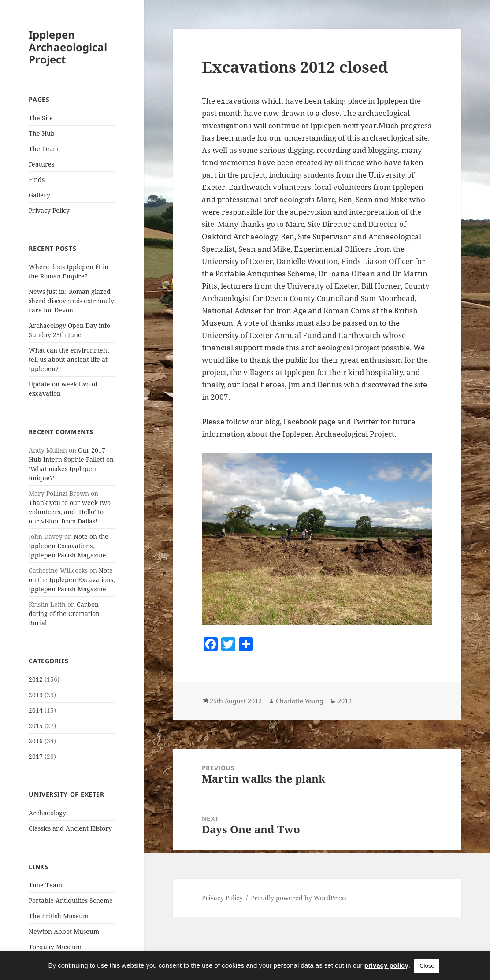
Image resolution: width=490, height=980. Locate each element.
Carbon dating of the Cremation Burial (64, 614)
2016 (36, 741)
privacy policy (386, 965)
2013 (36, 695)
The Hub (42, 133)
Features (41, 164)
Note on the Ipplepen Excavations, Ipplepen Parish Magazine (69, 546)
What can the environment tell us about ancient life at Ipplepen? (69, 359)
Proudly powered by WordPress (298, 898)
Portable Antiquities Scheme (71, 900)
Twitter (366, 421)
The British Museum (59, 916)
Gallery (39, 195)
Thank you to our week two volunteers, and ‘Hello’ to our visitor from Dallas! (70, 512)
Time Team (45, 885)
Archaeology (47, 813)
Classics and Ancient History (70, 828)
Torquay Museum (55, 947)
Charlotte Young (300, 701)
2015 (36, 726)
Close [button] (427, 966)
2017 (36, 756)
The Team (44, 149)
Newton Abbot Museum (64, 931)
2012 (36, 679)
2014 (36, 710)
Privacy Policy (49, 210)
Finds (37, 180)
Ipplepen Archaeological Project (68, 47)
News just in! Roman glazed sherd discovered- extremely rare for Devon (71, 301)
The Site (41, 118)
